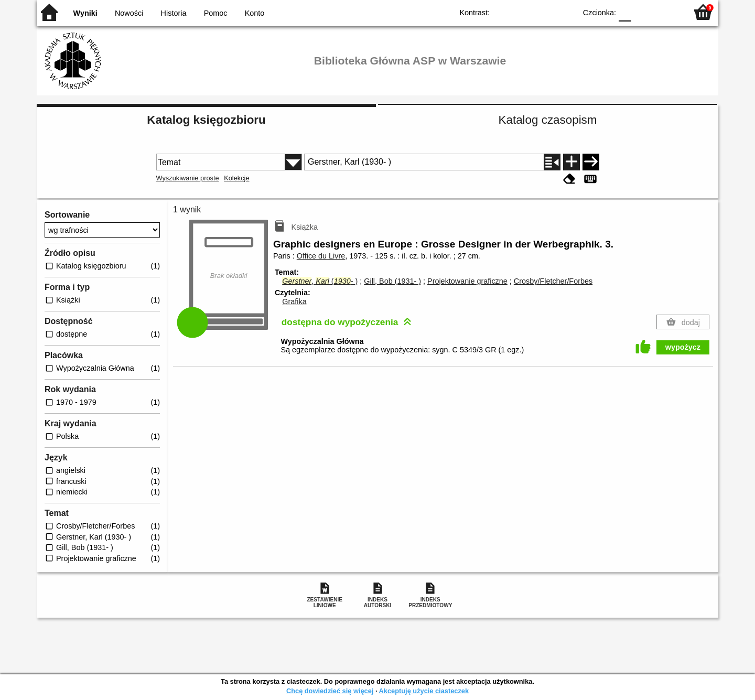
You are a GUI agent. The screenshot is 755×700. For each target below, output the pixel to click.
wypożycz (683, 347)
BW (523, 12)
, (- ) (320, 281)
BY (565, 12)
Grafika (294, 301)
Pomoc (216, 13)
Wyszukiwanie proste (188, 178)
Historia (174, 13)
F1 (643, 12)
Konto (255, 13)
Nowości (129, 13)
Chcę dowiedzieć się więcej (330, 691)
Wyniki (85, 13)
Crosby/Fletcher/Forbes (553, 281)
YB (544, 12)
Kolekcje (236, 178)
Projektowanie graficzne (467, 281)
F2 (667, 12)
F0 (625, 12)
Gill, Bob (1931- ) (392, 281)
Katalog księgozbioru (206, 120)
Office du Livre (321, 256)
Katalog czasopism (548, 120)
